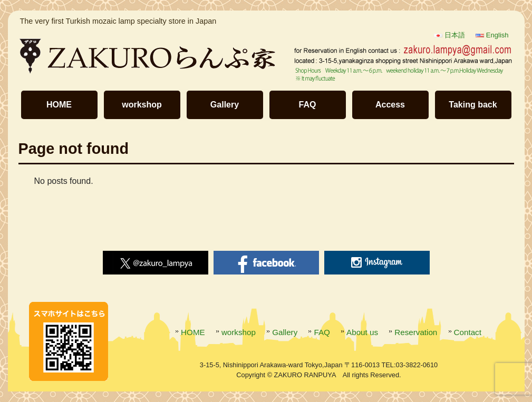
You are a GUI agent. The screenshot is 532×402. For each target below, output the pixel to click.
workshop (142, 105)
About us (362, 332)
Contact (468, 332)
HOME (59, 105)
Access (390, 105)
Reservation (416, 332)
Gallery (225, 105)
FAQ (308, 105)
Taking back (473, 105)
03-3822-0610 (417, 365)
